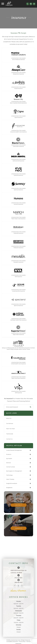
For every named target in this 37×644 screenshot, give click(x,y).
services (9, 463)
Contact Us (9, 439)
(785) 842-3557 (18, 583)
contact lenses (11, 467)
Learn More (18, 505)
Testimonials (10, 434)
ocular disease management (14, 450)
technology (9, 475)
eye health (9, 459)
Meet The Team (11, 429)
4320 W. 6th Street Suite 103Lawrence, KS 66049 (18, 572)
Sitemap (28, 642)
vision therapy (10, 479)
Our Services (10, 424)
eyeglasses (9, 488)
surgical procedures (12, 483)
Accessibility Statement (12, 642)
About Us (9, 418)
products (9, 454)
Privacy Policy (22, 642)
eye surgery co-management (14, 471)
